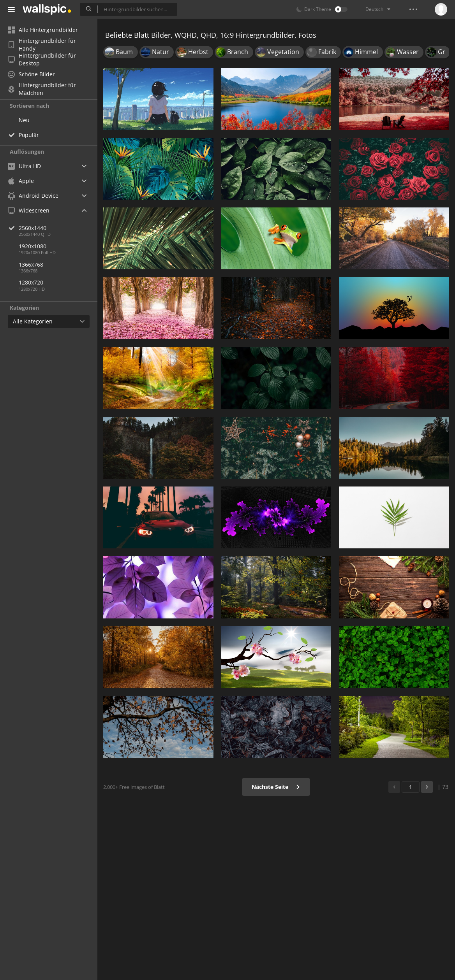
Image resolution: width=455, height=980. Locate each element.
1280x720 (31, 282)
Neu (24, 120)
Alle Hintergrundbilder (43, 30)
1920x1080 (33, 246)
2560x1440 (58, 228)
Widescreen (29, 210)
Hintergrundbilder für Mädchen (42, 89)
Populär (29, 135)
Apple (21, 181)
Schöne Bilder (31, 74)
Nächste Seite (276, 787)
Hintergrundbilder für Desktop (42, 60)
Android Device (33, 196)
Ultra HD (24, 166)
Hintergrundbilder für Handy (42, 45)
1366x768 (31, 264)
